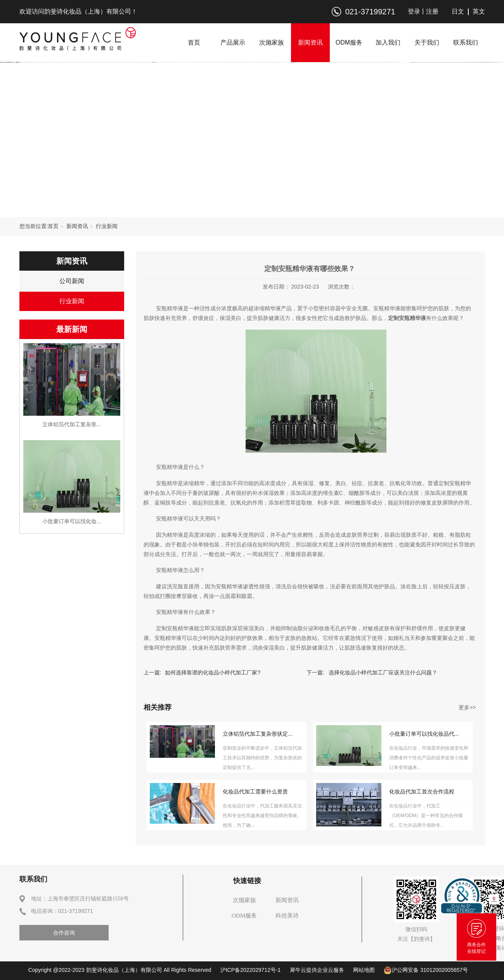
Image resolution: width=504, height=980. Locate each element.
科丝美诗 (287, 916)
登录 (414, 11)
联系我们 (466, 42)
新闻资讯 (310, 42)
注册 (432, 11)
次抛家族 (272, 42)
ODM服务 (349, 42)
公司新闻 (72, 281)
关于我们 (427, 42)
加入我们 (388, 42)
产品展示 (233, 42)
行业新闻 (107, 226)
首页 (194, 42)
